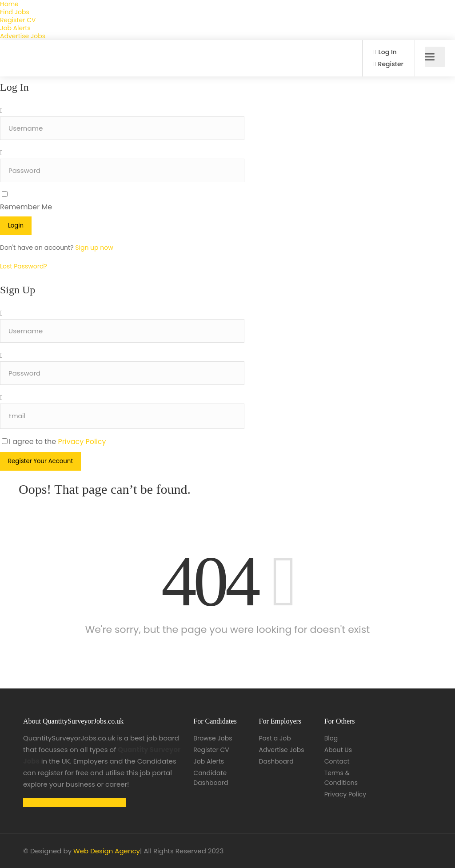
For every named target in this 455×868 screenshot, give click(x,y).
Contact (337, 761)
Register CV (18, 20)
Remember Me (26, 207)
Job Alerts (15, 28)
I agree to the (54, 442)
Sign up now (94, 248)
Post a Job (275, 738)
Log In (385, 52)
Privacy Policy (82, 442)
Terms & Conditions (341, 778)
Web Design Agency (107, 851)
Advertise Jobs (23, 36)
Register (389, 64)
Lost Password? (24, 266)
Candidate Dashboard (211, 778)
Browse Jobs (213, 738)
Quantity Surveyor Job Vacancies (75, 803)
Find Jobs (15, 12)
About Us (338, 750)
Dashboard (276, 761)
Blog (331, 738)
